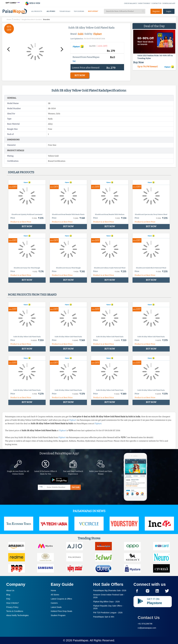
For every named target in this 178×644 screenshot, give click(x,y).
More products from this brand (32, 295)
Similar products (21, 172)
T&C (74, 61)
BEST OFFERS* (93, 11)
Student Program (58, 615)
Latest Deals (56, 607)
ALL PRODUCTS (37, 11)
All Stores (55, 595)
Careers (54, 603)
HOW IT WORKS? (144, 3)
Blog (8, 595)
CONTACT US (157, 3)
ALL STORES (51, 11)
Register (156, 11)
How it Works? (13, 603)
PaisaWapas (81, 640)
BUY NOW (80, 75)
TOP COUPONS (79, 11)
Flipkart (97, 34)
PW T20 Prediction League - (108, 613)
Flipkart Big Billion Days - (106, 602)
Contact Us (149, 618)
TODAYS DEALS (65, 11)
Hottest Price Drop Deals (61, 611)
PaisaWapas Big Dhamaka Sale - (110, 590)
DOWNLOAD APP (169, 3)
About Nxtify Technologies (17, 615)
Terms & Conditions (15, 611)
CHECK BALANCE (130, 3)
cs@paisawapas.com (147, 628)
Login (169, 11)
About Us (10, 590)
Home (53, 590)
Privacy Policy (12, 607)
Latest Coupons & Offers (61, 599)
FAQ (8, 599)
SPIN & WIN (32, 3)
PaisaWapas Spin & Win (104, 617)
